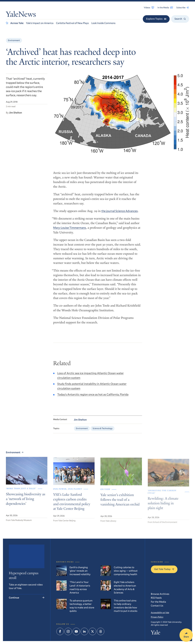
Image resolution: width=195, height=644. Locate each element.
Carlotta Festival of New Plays (72, 23)
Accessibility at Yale (160, 612)
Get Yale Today (164, 569)
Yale (156, 633)
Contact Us (157, 606)
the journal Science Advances (119, 213)
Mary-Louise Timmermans (70, 230)
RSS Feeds (156, 598)
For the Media (158, 602)
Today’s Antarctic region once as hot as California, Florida (93, 397)
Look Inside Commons (103, 23)
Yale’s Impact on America (40, 23)
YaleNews (21, 15)
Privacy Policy (157, 617)
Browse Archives (160, 594)
